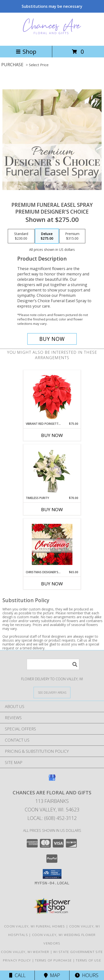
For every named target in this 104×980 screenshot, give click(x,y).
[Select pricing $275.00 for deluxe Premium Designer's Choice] (47, 236)
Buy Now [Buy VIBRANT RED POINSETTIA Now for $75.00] (52, 435)
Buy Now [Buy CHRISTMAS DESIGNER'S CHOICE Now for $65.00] (52, 584)
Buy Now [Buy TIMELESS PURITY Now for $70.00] (52, 509)
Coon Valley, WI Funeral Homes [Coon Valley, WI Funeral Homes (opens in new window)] (35, 926)
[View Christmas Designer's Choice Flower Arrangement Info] (52, 544)
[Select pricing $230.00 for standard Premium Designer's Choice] (21, 236)
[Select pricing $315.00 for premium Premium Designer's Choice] (72, 236)
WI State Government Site (78, 952)
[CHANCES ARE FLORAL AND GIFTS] (52, 39)
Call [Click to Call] (17, 975)
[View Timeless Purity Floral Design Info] (52, 470)
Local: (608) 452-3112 (52, 818)
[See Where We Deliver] (52, 692)
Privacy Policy (17, 960)
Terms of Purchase (53, 960)
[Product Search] (53, 664)
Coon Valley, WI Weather (25, 952)
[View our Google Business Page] (52, 780)
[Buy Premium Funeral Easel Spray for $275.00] (52, 339)
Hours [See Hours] (87, 975)
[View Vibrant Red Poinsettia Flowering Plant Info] (52, 396)
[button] (52, 874)
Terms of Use (88, 960)
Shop (26, 51)
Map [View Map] (52, 975)
